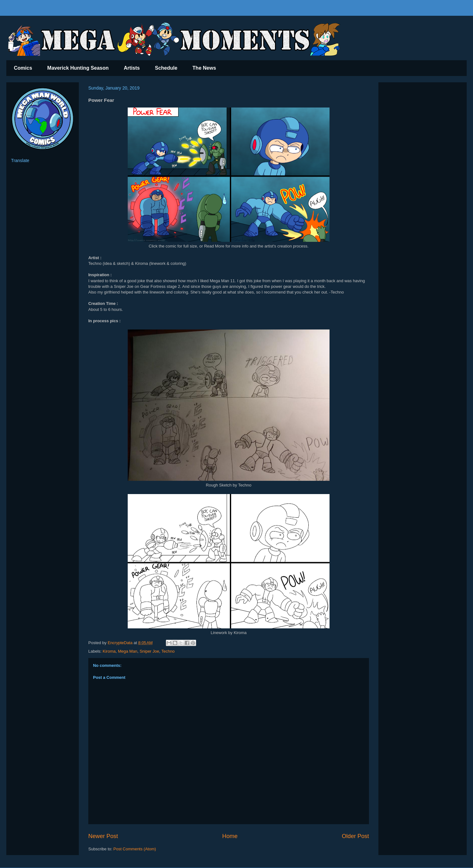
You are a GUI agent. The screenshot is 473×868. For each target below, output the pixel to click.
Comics (23, 68)
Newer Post (103, 836)
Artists (132, 68)
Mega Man (128, 651)
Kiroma (109, 651)
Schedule (166, 68)
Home (230, 836)
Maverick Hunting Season (78, 68)
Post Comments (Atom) (135, 849)
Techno (168, 651)
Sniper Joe (149, 651)
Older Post (355, 836)
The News (204, 68)
